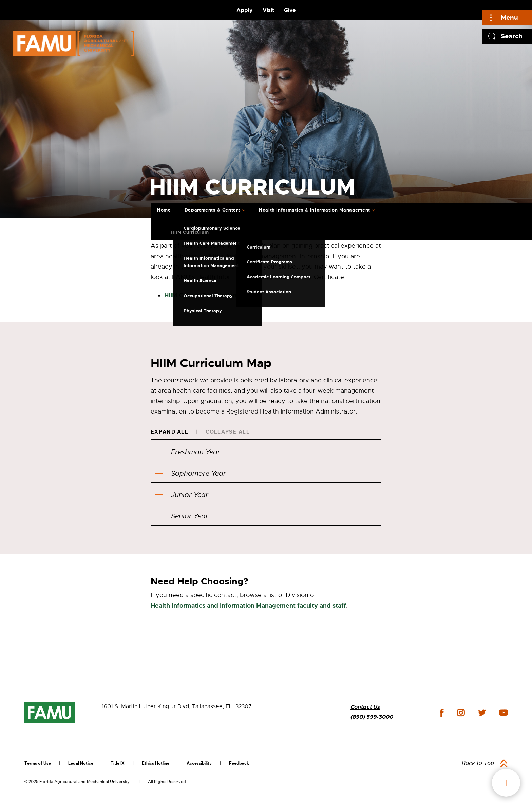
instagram (461, 713)
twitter (482, 713)
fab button (506, 783)
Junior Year (182, 495)
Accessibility (199, 763)
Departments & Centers (213, 210)
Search (512, 36)
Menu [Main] (509, 17)
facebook (442, 713)
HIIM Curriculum (190, 232)
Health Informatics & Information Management (315, 210)
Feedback (239, 763)
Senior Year (182, 516)
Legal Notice (81, 763)
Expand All (169, 432)
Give (290, 10)
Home (164, 210)
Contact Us (365, 707)
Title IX (118, 763)
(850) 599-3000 (372, 717)
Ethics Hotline (156, 763)
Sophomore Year (191, 473)
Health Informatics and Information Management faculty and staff (248, 606)
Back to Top (478, 763)
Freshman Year (188, 452)
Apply (245, 10)
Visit (268, 10)
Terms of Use (38, 763)
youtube (503, 713)
